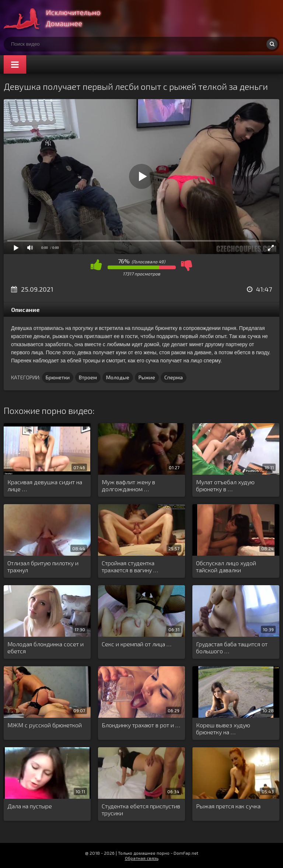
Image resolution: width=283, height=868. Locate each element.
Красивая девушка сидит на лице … (45, 485)
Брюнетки (58, 377)
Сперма (174, 377)
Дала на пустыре (30, 806)
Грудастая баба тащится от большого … (232, 647)
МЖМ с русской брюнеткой (45, 725)
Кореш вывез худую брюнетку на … (223, 728)
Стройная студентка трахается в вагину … (130, 566)
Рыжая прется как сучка (228, 806)
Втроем (88, 377)
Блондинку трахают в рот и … (141, 725)
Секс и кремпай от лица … (137, 644)
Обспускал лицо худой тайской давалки (226, 566)
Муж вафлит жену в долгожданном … (128, 485)
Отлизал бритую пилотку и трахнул (43, 566)
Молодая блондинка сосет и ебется (46, 647)
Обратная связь (142, 858)
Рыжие (147, 377)
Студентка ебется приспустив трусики (141, 809)
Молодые (118, 377)
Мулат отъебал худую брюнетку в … (225, 485)
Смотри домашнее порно (59, 18)
